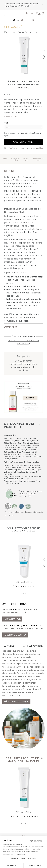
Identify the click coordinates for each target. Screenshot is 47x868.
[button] (5, 864)
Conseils (11, 327)
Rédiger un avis (12, 619)
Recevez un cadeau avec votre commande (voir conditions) (23, 85)
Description (13, 171)
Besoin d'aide (11, 148)
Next (45, 57)
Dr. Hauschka (13, 27)
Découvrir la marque (16, 702)
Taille (7, 123)
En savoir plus (10, 116)
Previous (45, 51)
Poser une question (15, 635)
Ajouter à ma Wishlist (33, 148)
